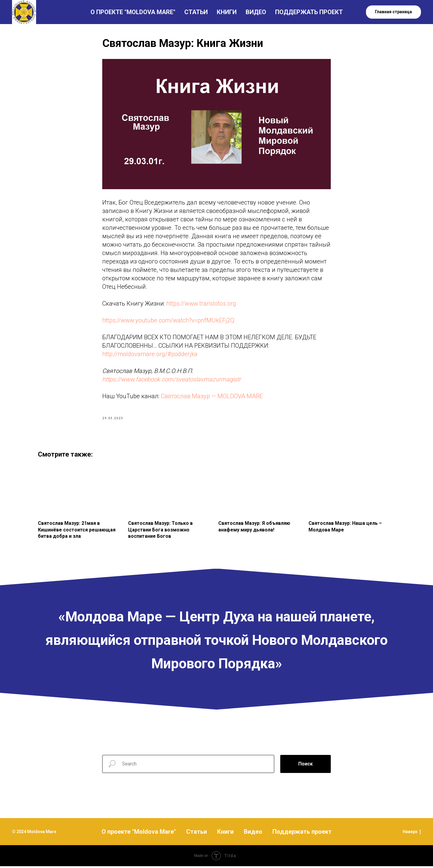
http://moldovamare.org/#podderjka (150, 355)
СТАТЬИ (196, 12)
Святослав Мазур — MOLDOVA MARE (212, 397)
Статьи (197, 833)
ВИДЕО (256, 12)
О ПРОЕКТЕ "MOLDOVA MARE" (133, 12)
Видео (253, 833)
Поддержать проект (302, 833)
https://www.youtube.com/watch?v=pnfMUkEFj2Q (168, 321)
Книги (225, 833)
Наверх (412, 834)
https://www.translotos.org (201, 304)
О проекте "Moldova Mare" (139, 833)
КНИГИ (227, 12)
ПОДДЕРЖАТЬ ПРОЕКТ (309, 12)
